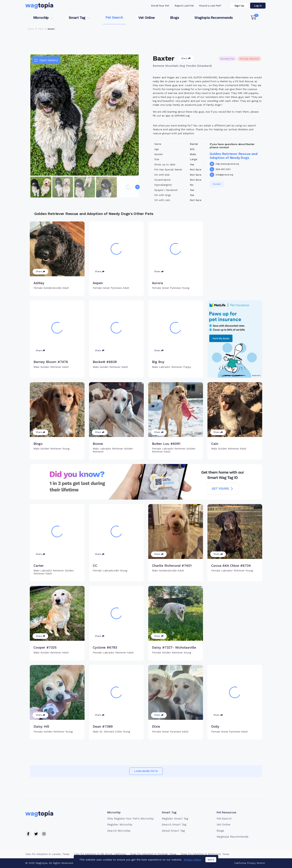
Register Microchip (120, 825)
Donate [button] (217, 184)
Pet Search (114, 17)
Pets (41, 29)
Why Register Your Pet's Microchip (130, 819)
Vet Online (146, 18)
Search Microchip (119, 831)
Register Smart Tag (175, 819)
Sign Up (239, 6)
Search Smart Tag (174, 825)
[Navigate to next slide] (137, 187)
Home (31, 29)
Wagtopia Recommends (214, 18)
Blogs (174, 18)
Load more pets (146, 771)
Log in (258, 6)
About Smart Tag (173, 831)
